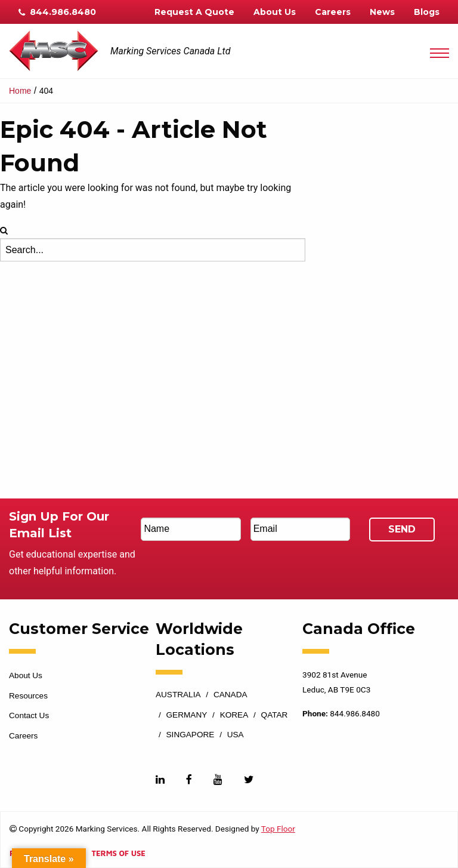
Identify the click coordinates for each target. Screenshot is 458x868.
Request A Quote (194, 12)
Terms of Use (118, 854)
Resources (28, 696)
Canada (230, 695)
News (382, 12)
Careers (333, 12)
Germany (187, 715)
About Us (275, 12)
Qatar (275, 715)
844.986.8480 (57, 12)
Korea (234, 715)
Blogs (427, 12)
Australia (178, 695)
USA (236, 735)
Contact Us (29, 715)
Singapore (191, 735)
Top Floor (278, 829)
